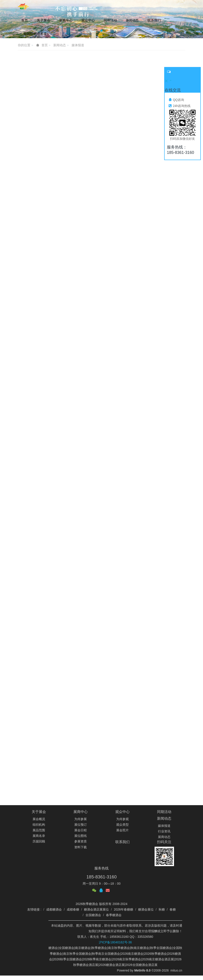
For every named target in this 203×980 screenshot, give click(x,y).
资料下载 (81, 847)
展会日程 (81, 830)
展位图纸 (81, 836)
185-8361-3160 (101, 877)
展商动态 (164, 837)
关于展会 (39, 812)
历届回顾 (39, 841)
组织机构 (39, 825)
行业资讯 (164, 831)
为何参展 (81, 819)
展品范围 (39, 830)
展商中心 (81, 812)
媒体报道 (164, 826)
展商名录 (39, 836)
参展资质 (81, 841)
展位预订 (81, 825)
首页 (25, 20)
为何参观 (122, 819)
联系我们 (122, 842)
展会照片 (122, 830)
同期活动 (164, 812)
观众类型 (122, 825)
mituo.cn (176, 970)
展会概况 (39, 819)
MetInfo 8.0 (142, 970)
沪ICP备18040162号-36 (115, 942)
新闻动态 (164, 818)
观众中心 (122, 812)
